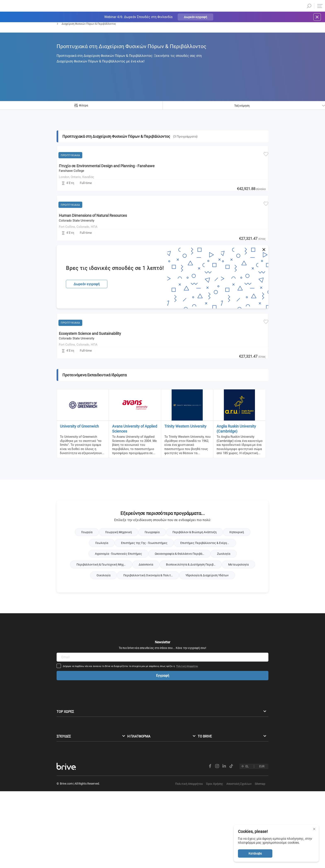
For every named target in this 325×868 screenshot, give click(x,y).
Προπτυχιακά (64, 35)
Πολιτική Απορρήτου (215, 677)
